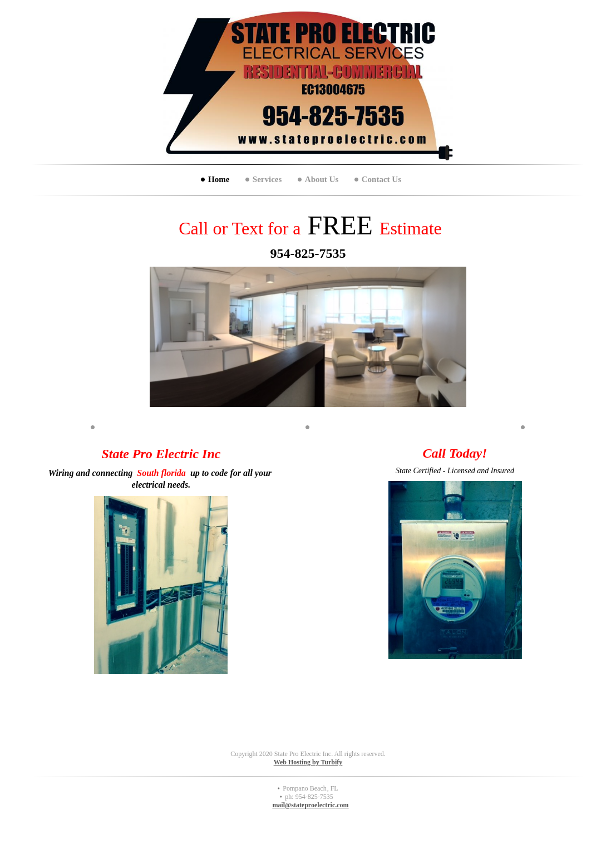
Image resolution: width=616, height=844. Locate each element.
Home (219, 179)
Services (267, 179)
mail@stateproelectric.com (310, 805)
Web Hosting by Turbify (308, 762)
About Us (322, 179)
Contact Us (381, 179)
